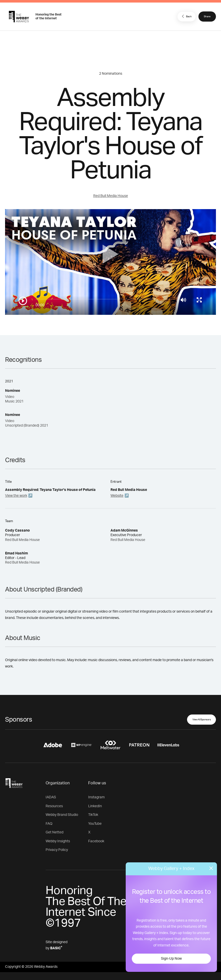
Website (117, 496)
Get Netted (54, 832)
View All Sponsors (202, 720)
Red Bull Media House (111, 196)
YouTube (95, 824)
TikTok (93, 815)
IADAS (51, 797)
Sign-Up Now (171, 959)
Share (207, 17)
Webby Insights (58, 841)
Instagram (96, 797)
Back (186, 16)
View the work (16, 496)
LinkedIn (95, 806)
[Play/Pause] (23, 301)
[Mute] (183, 300)
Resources (54, 806)
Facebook (96, 841)
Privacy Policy (57, 850)
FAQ (49, 824)
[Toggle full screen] (199, 300)
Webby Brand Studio (62, 815)
